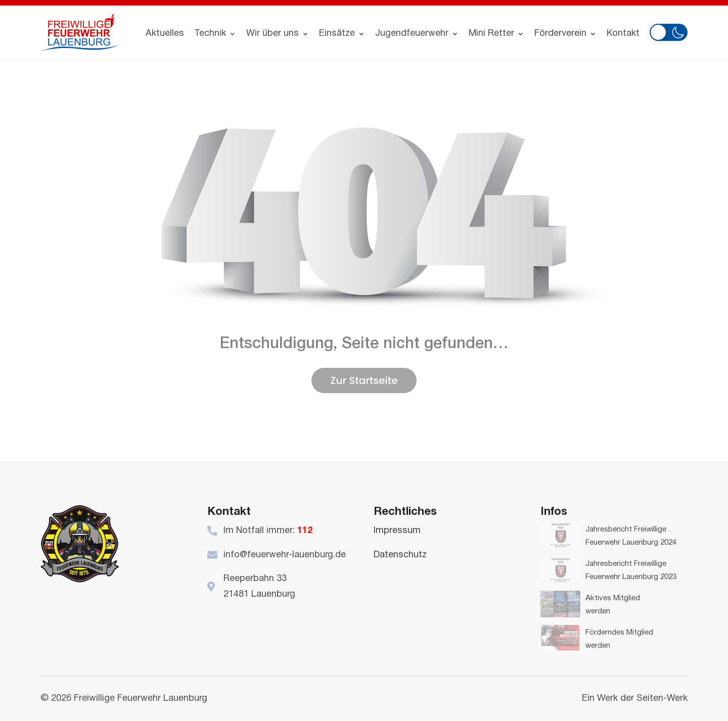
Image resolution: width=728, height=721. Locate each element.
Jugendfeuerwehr (412, 34)
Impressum (397, 531)
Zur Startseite (364, 380)
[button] (669, 30)
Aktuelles (165, 34)
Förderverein (560, 34)
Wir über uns (272, 34)
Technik (210, 34)
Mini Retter (491, 34)
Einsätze (337, 34)
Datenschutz (400, 555)
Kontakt (623, 34)
